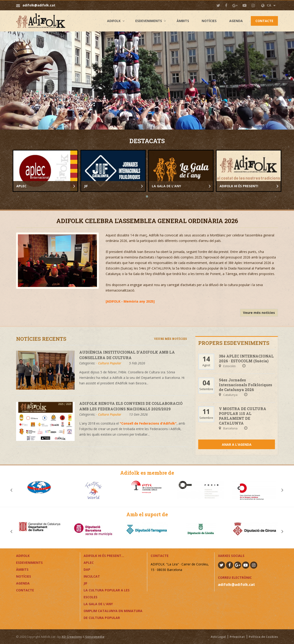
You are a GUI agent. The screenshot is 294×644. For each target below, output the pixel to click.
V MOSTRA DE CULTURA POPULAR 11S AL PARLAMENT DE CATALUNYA (243, 416)
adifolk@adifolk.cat (39, 5)
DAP (87, 569)
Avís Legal (218, 637)
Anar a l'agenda (237, 444)
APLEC (89, 563)
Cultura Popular (110, 363)
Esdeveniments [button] (149, 21)
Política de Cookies (263, 637)
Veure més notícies (259, 313)
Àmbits (183, 21)
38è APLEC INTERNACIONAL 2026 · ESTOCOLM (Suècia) (246, 358)
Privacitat (237, 637)
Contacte (264, 21)
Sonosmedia (95, 637)
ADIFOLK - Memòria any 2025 (130, 301)
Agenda (236, 21)
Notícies (209, 21)
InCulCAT (92, 576)
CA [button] (268, 5)
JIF (85, 583)
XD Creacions (72, 637)
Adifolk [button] (114, 21)
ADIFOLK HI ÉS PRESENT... (104, 556)
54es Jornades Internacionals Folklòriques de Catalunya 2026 (246, 385)
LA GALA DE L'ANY (98, 604)
